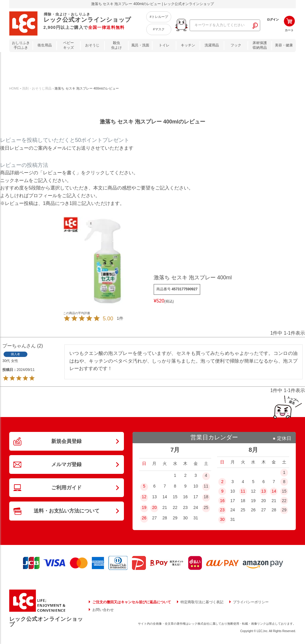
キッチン (188, 45)
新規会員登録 (66, 442)
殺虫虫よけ (116, 45)
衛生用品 (45, 45)
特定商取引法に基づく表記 (202, 602)
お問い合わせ (103, 610)
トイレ (164, 45)
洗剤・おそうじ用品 (37, 88)
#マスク (159, 29)
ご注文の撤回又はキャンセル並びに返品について (132, 602)
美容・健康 (284, 45)
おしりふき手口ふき (21, 45)
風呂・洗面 (140, 45)
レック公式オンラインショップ (46, 622)
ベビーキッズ (69, 45)
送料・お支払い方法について (66, 518)
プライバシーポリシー (251, 602)
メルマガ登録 (66, 467)
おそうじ (92, 45)
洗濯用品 (212, 45)
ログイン (273, 19)
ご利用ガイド (66, 492)
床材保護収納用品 (260, 45)
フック (236, 45)
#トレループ (159, 17)
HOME (14, 88)
